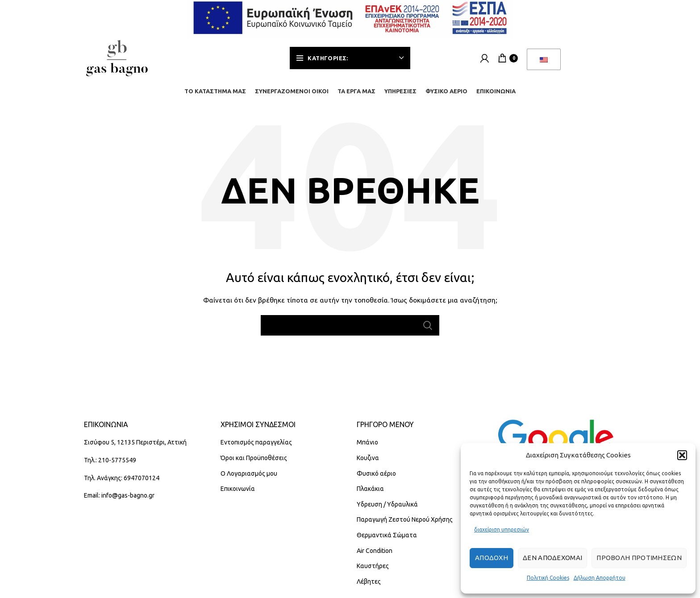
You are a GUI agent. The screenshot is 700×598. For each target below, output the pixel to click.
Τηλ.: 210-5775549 (110, 460)
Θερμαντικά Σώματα (387, 535)
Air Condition (375, 551)
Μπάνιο (367, 442)
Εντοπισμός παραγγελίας (256, 442)
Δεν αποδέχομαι (552, 558)
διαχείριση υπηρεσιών (502, 529)
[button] (682, 455)
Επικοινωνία (238, 489)
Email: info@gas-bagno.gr (119, 495)
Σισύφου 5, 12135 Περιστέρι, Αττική (135, 442)
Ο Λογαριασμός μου (249, 473)
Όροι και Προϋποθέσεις (254, 458)
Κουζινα (368, 458)
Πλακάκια (370, 489)
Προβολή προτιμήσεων (639, 558)
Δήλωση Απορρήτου (600, 578)
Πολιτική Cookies (548, 578)
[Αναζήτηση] (350, 325)
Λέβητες (369, 581)
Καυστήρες (373, 566)
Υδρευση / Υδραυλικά (387, 504)
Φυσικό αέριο (376, 473)
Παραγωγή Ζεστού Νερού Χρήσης (405, 519)
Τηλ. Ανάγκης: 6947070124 (122, 478)
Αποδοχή (492, 558)
